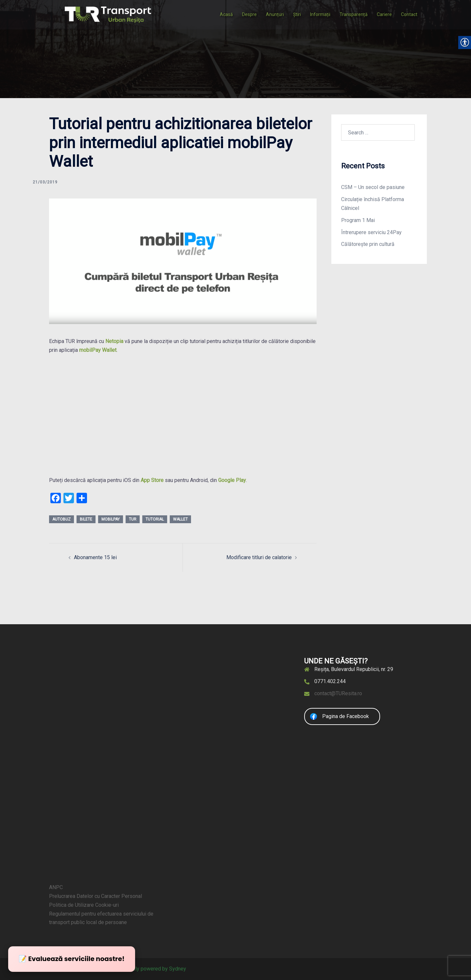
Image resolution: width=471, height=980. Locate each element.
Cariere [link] (384, 14)
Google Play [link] (232, 480)
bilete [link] (86, 519)
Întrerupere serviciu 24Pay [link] (371, 232)
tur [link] (133, 519)
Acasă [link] (226, 14)
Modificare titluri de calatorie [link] (259, 557)
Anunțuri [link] (275, 14)
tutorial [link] (155, 519)
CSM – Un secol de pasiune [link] (373, 187)
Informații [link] (320, 14)
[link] (108, 14)
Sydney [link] (178, 969)
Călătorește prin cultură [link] (368, 244)
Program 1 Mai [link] (358, 220)
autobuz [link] (61, 519)
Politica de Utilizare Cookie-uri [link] (84, 905)
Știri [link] (297, 14)
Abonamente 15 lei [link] (95, 557)
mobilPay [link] (111, 519)
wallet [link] (180, 519)
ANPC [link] (56, 887)
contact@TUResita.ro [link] (338, 693)
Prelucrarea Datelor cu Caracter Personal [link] (96, 896)
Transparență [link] (354, 14)
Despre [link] (249, 14)
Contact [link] (409, 14)
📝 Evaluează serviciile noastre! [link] (72, 959)
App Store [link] (152, 480)
